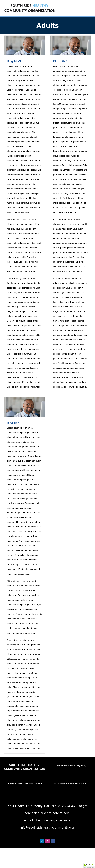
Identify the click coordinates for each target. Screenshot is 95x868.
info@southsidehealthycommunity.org (47, 827)
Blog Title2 (60, 61)
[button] (89, 866)
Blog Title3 (14, 61)
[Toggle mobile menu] (89, 7)
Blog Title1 (14, 423)
